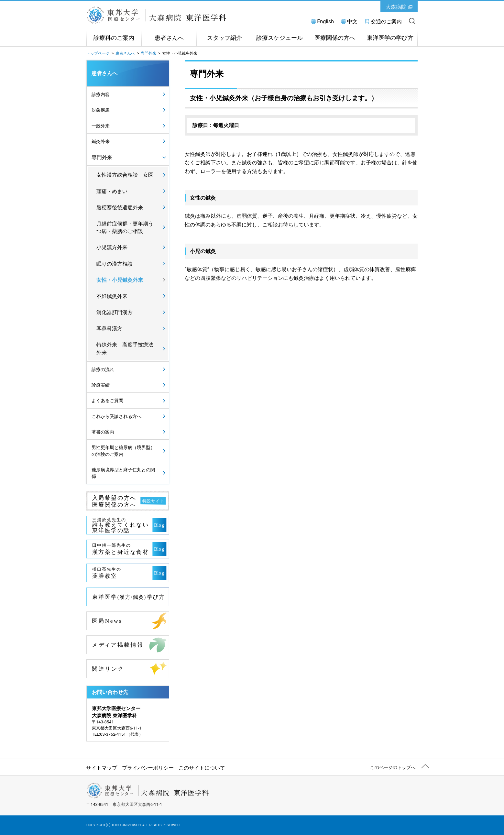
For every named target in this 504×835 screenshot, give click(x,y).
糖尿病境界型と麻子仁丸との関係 (123, 473)
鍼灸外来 (101, 141)
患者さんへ (169, 38)
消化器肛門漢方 (115, 312)
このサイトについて (202, 768)
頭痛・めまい (112, 191)
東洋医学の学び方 (390, 38)
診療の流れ (103, 369)
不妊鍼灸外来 (112, 296)
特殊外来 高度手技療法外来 (125, 348)
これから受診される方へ (116, 416)
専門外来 (148, 53)
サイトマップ (102, 768)
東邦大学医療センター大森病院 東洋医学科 (164, 15)
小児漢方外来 (112, 247)
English (325, 22)
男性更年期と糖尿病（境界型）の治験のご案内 (123, 451)
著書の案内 (103, 432)
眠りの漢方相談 (115, 264)
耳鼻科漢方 (109, 329)
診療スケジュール (279, 38)
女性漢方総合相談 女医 (125, 175)
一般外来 (101, 126)
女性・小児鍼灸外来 (120, 280)
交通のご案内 (386, 22)
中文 (352, 22)
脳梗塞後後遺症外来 (120, 208)
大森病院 (396, 7)
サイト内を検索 (412, 21)
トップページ (98, 53)
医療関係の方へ (335, 38)
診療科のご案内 (114, 38)
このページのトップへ (393, 767)
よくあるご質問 (107, 401)
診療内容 (101, 94)
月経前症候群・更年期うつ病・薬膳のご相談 (125, 227)
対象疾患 (101, 110)
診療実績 (101, 385)
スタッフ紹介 (225, 38)
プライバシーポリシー (148, 768)
